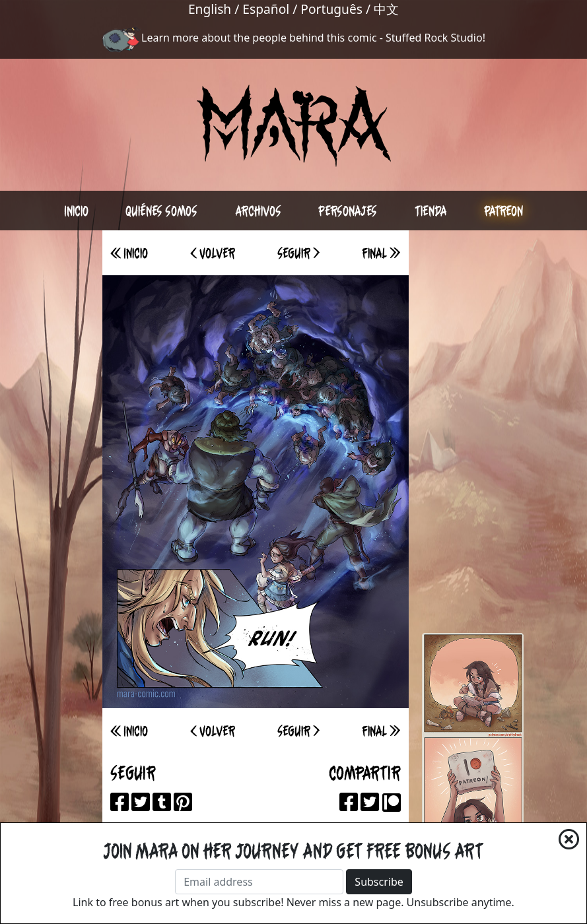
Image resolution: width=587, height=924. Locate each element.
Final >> (381, 253)
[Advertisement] (473, 428)
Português (331, 9)
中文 (386, 9)
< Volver (213, 253)
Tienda (431, 211)
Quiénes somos (161, 211)
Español (266, 9)
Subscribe (379, 882)
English (210, 9)
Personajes (348, 211)
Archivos (258, 211)
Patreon (503, 211)
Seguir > (298, 253)
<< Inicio (129, 253)
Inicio (76, 211)
